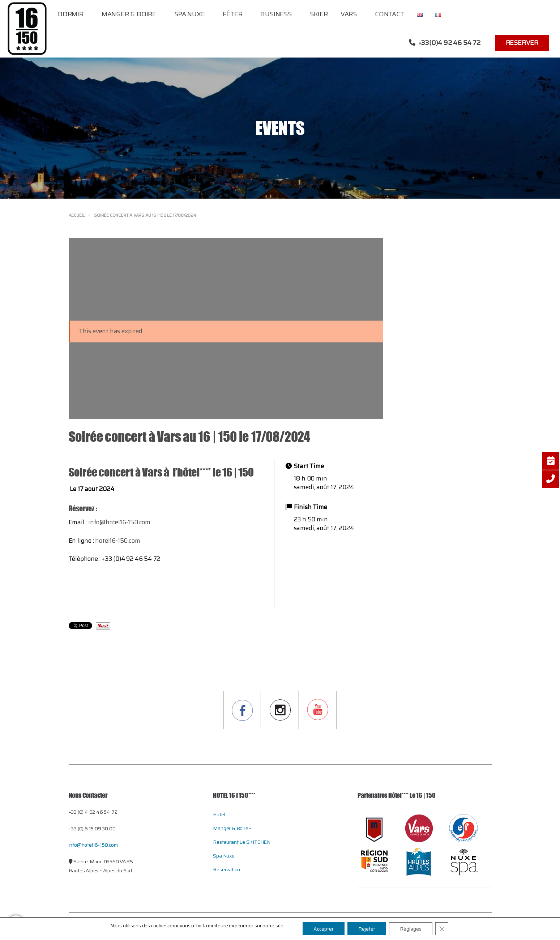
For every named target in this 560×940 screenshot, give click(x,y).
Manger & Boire (129, 14)
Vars (349, 14)
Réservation (226, 869)
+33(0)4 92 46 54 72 (445, 43)
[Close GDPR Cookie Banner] (442, 929)
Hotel (219, 814)
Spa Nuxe (189, 14)
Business (276, 14)
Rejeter (367, 929)
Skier (319, 14)
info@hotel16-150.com (119, 522)
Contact (390, 14)
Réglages (411, 929)
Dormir (71, 14)
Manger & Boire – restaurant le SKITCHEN (242, 835)
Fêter (232, 14)
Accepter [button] (324, 929)
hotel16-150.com (117, 541)
